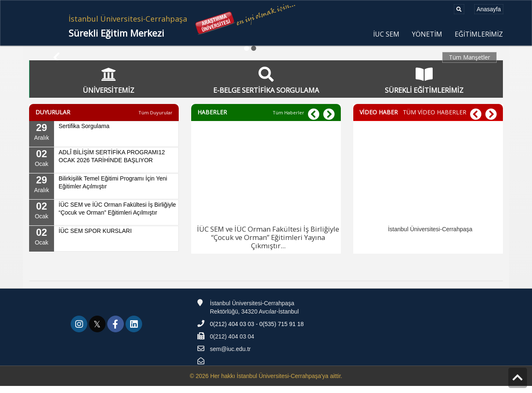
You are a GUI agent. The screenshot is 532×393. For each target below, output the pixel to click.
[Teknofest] (381, 314)
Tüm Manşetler (469, 57)
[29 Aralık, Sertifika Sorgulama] (104, 141)
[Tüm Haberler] (288, 119)
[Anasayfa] (489, 9)
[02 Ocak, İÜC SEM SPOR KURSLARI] (104, 246)
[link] (80, 332)
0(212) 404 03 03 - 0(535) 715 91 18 (257, 331)
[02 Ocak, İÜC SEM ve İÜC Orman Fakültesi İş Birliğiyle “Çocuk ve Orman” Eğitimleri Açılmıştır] (104, 220)
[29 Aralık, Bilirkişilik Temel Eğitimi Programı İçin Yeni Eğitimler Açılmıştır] (104, 193)
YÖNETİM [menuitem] (427, 34)
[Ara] (459, 9)
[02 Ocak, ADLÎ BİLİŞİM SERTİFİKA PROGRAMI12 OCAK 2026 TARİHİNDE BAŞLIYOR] (104, 167)
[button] (329, 121)
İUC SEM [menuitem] (386, 34)
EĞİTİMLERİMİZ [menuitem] (479, 34)
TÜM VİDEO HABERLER (435, 119)
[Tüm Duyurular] (155, 119)
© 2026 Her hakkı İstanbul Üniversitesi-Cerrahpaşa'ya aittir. (266, 383)
